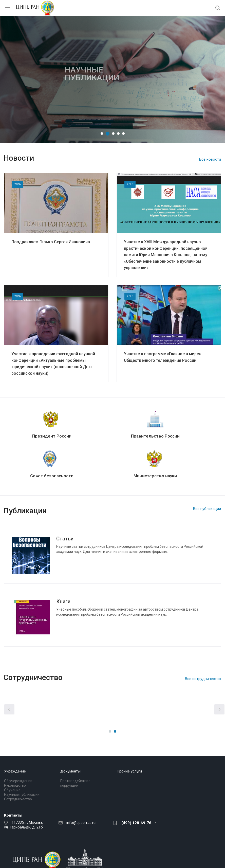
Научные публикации (22, 795)
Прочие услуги (129, 771)
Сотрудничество (18, 799)
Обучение (12, 790)
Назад (9, 709)
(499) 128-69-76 (136, 823)
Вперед (219, 709)
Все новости (210, 159)
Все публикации (207, 509)
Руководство (15, 785)
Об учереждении (18, 781)
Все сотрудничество (203, 679)
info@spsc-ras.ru (81, 823)
